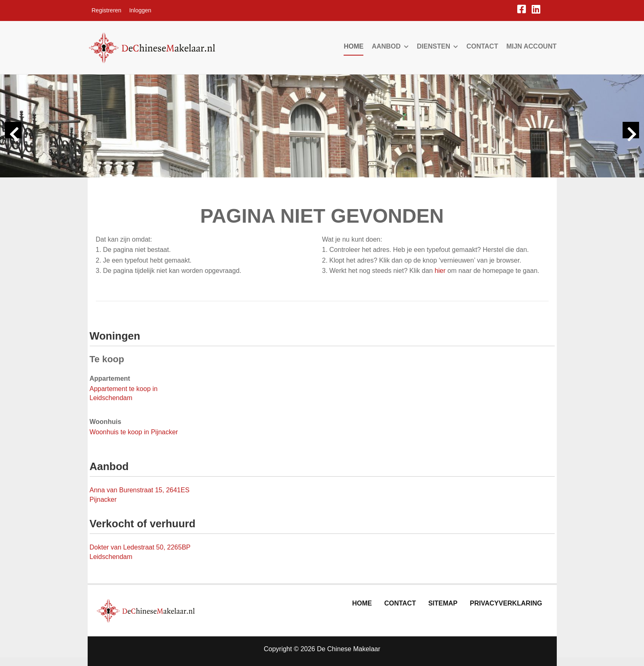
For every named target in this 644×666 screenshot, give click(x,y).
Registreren (107, 10)
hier (440, 271)
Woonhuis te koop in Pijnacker (134, 432)
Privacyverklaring (506, 603)
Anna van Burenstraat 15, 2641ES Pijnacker (140, 495)
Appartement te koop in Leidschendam (124, 394)
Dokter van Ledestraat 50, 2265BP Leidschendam (140, 552)
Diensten (437, 46)
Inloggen (140, 10)
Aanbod (390, 46)
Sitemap (443, 603)
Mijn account (531, 46)
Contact (482, 46)
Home (353, 46)
